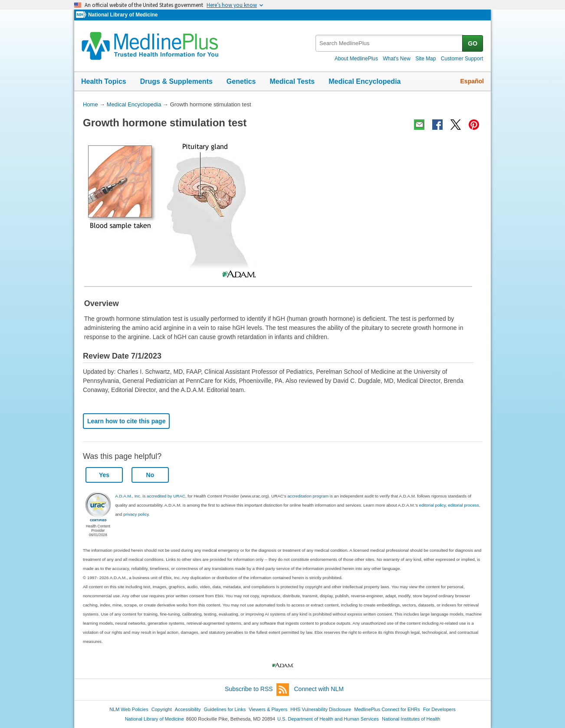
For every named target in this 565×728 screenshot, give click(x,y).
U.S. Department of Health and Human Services (328, 719)
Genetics (241, 81)
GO (473, 43)
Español (472, 81)
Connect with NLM (319, 689)
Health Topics (104, 81)
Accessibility (188, 709)
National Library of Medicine (123, 15)
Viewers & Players (268, 709)
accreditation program (308, 496)
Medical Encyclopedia (365, 81)
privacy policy (136, 514)
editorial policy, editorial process (449, 505)
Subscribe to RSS (257, 690)
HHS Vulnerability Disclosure (321, 709)
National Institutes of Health (411, 719)
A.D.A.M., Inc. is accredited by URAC (150, 496)
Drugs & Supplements (176, 81)
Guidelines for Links (225, 709)
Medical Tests (292, 81)
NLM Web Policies (129, 709)
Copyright (162, 709)
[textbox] (389, 43)
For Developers (439, 709)
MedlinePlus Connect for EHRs (387, 709)
